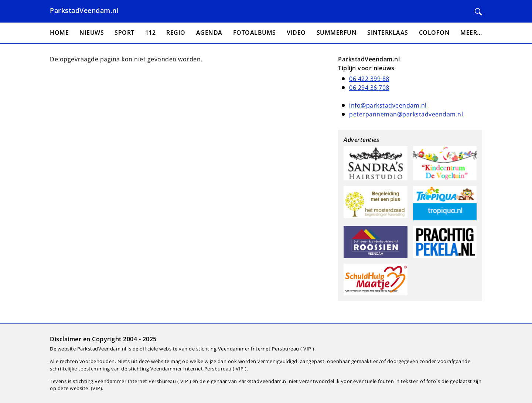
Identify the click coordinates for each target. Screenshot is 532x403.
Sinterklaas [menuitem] (388, 33)
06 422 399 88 (369, 79)
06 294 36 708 (369, 88)
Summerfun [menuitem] (337, 33)
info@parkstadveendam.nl (388, 105)
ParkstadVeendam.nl (84, 10)
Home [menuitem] (59, 33)
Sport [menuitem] (125, 33)
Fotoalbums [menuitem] (255, 33)
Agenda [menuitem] (209, 33)
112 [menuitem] (151, 33)
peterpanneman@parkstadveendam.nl (406, 114)
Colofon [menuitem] (434, 33)
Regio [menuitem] (176, 33)
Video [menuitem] (296, 33)
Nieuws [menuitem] (92, 33)
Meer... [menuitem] (471, 33)
